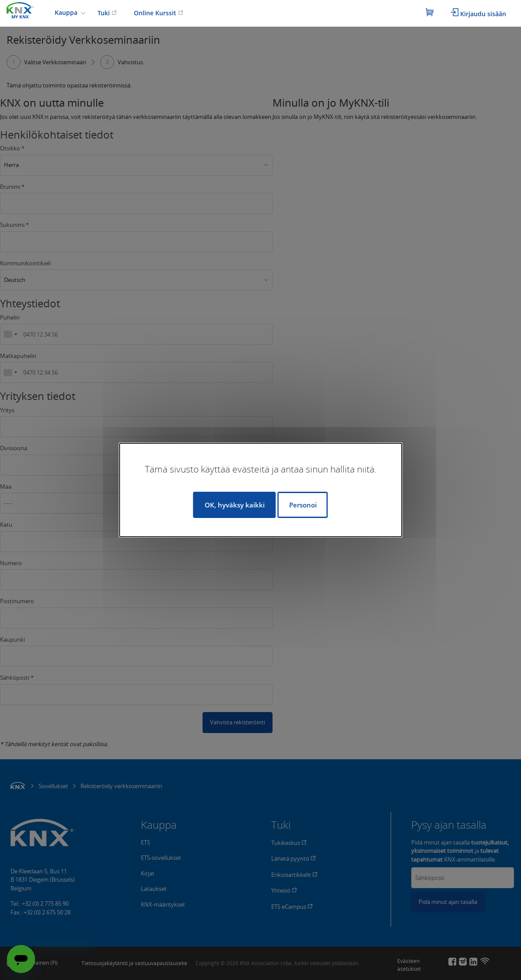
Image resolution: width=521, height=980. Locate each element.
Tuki (107, 13)
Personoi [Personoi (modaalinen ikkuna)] (303, 505)
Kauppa (67, 12)
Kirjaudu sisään (478, 13)
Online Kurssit (159, 13)
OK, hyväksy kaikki (235, 505)
